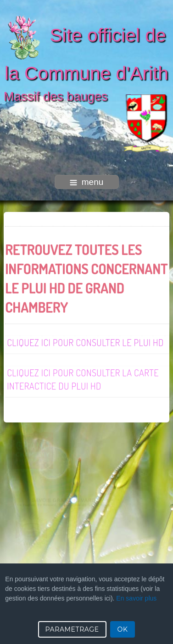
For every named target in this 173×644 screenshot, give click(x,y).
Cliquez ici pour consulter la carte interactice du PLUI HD (83, 379)
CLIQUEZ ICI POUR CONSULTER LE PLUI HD (85, 342)
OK (123, 629)
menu (87, 182)
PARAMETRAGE (72, 629)
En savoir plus (136, 598)
